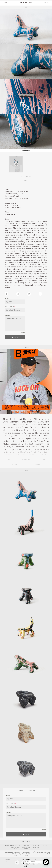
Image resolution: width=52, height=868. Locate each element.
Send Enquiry (15, 337)
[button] (46, 862)
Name (7, 298)
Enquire (7, 315)
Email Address (10, 307)
